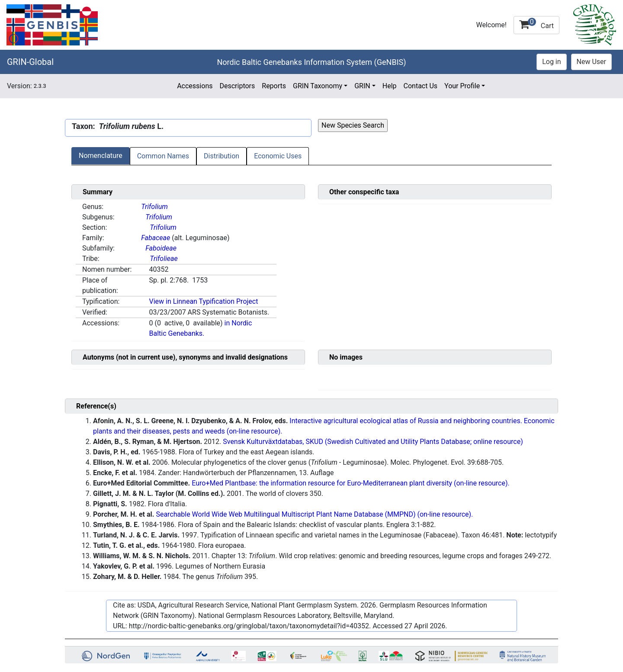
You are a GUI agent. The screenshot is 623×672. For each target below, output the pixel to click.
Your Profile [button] (462, 86)
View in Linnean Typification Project (203, 301)
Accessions (195, 86)
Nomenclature (101, 156)
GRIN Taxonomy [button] (318, 86)
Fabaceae (156, 238)
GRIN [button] (362, 86)
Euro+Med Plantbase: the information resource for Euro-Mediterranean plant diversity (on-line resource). (351, 483)
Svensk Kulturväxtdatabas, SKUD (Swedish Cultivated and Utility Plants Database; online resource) (373, 442)
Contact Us (421, 86)
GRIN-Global (30, 62)
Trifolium (154, 207)
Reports (274, 86)
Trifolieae (164, 259)
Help (390, 86)
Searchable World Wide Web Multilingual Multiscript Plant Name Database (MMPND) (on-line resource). (314, 514)
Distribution (222, 156)
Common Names (163, 156)
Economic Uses (278, 156)
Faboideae (161, 248)
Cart (536, 24)
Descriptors (237, 86)
